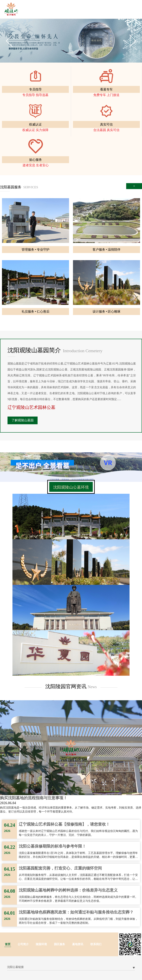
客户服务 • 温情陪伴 (107, 250)
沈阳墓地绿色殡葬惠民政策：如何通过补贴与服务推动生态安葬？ (76, 912)
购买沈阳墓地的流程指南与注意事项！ (34, 798)
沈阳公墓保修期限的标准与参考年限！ (52, 846)
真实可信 (106, 124)
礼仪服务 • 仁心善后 (36, 312)
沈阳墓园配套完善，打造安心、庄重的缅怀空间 (60, 868)
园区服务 (60, 944)
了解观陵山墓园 (23, 420)
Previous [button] (9, 41)
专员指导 (35, 89)
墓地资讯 (78, 944)
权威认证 (35, 124)
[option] (71, 41)
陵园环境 (41, 944)
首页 (8, 944)
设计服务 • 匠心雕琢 (107, 312)
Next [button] (133, 41)
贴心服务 (36, 160)
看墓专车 (106, 89)
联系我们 (96, 944)
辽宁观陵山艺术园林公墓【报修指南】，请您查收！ (64, 824)
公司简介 (23, 944)
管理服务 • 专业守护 (36, 250)
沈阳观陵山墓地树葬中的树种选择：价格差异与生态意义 (68, 890)
